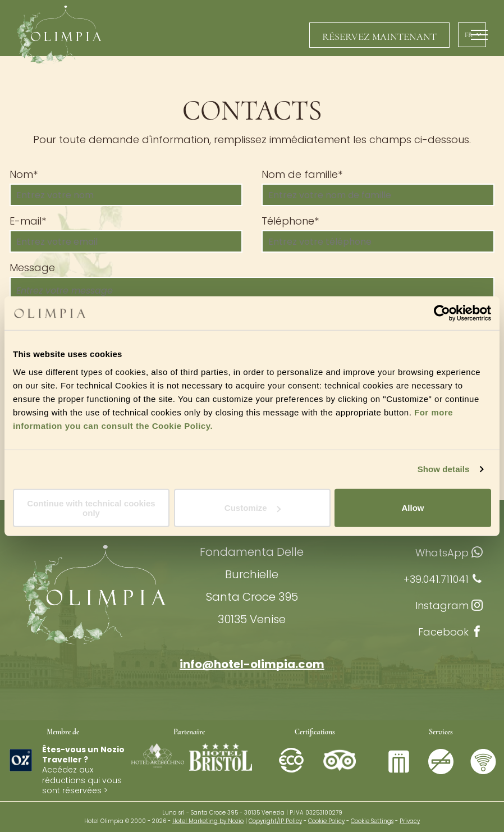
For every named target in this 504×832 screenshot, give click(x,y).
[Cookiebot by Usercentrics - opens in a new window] (442, 313)
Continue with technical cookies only (91, 508)
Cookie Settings (372, 821)
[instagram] (477, 607)
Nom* (24, 174)
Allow (413, 508)
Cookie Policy (326, 821)
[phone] (477, 580)
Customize (253, 508)
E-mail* (28, 221)
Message (32, 268)
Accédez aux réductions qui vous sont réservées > (82, 780)
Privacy (410, 821)
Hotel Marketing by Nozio (208, 821)
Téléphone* (290, 221)
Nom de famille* (302, 174)
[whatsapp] (477, 554)
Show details (444, 469)
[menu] (479, 35)
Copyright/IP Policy (275, 821)
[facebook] (477, 633)
